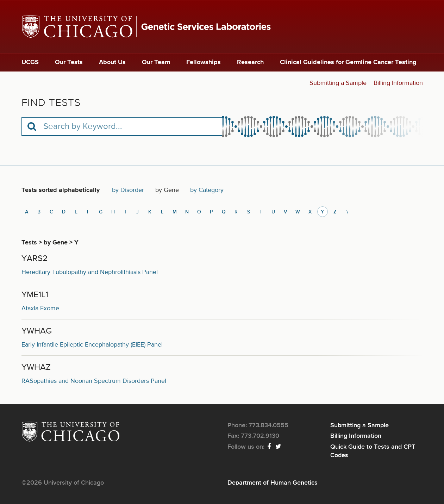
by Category (207, 190)
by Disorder (128, 190)
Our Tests (69, 62)
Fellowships (204, 62)
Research (250, 62)
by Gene (170, 192)
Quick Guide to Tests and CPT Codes (373, 451)
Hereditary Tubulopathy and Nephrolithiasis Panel (90, 272)
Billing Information (398, 83)
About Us (112, 62)
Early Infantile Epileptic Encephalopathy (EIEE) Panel (92, 345)
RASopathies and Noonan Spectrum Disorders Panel (94, 381)
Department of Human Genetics (273, 483)
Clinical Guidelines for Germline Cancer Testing (348, 62)
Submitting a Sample (338, 83)
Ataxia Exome (40, 309)
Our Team (156, 62)
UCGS (30, 62)
